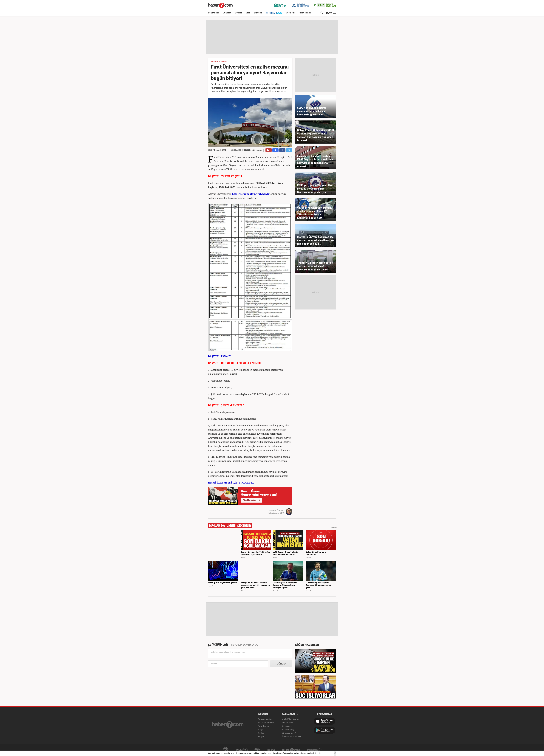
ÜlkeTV (271, 750)
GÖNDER (281, 664)
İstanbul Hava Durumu (292, 736)
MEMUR (224, 61)
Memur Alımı (288, 722)
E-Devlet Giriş (288, 729)
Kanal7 (226, 750)
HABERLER (215, 61)
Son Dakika (213, 13)
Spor (248, 13)
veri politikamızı (300, 753)
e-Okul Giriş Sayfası (291, 719)
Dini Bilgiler (287, 726)
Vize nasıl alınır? (289, 733)
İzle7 (291, 750)
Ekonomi (258, 13)
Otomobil (290, 13)
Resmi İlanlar (305, 13)
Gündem (227, 13)
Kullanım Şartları (265, 719)
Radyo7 (242, 750)
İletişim (261, 736)
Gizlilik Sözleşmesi (266, 722)
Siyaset (238, 13)
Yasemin (314, 750)
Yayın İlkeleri (263, 726)
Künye (260, 729)
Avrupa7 (257, 750)
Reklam (261, 733)
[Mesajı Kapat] (335, 753)
